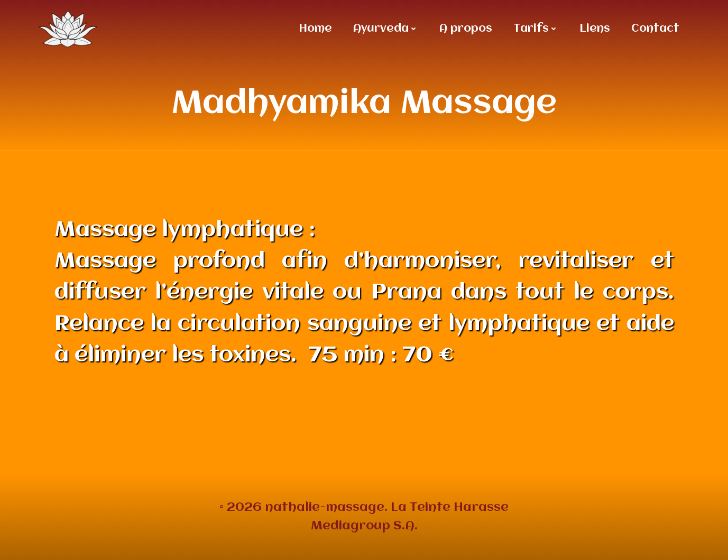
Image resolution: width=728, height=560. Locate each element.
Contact (655, 29)
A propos (466, 29)
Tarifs (536, 29)
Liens (595, 29)
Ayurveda (386, 29)
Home (315, 29)
